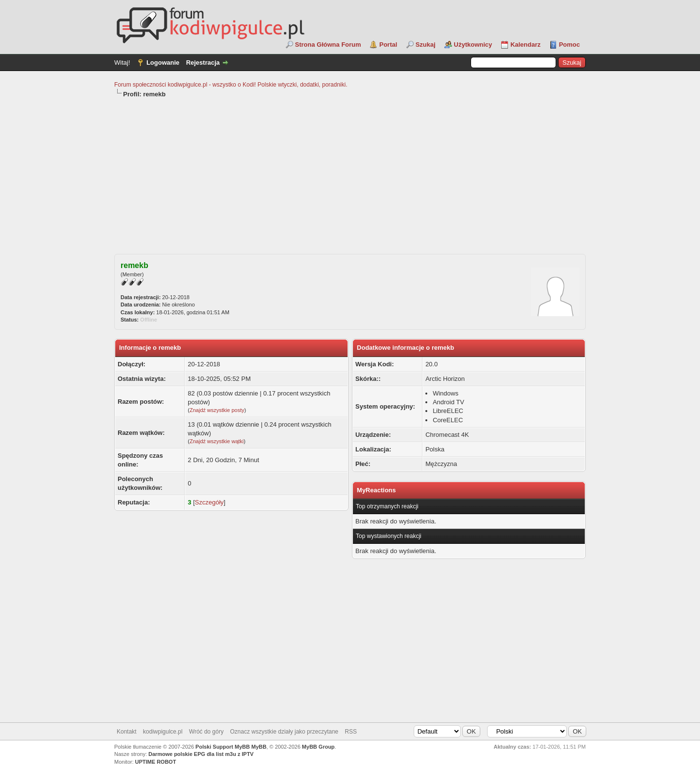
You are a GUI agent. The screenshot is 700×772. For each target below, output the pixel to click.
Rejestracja (203, 63)
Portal (388, 45)
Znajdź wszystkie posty (217, 410)
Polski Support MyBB (223, 747)
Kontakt (127, 732)
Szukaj (426, 45)
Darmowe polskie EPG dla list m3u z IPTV (201, 754)
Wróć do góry (206, 732)
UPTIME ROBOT (156, 762)
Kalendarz (525, 45)
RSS (351, 732)
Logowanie (163, 63)
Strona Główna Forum (328, 45)
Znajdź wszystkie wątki (217, 441)
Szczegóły (209, 502)
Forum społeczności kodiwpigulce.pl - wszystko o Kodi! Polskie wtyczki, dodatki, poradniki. (231, 85)
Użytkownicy (473, 45)
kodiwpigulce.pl (163, 732)
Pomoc (569, 45)
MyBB (259, 747)
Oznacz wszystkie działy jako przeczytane (284, 732)
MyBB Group (318, 747)
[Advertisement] (350, 172)
